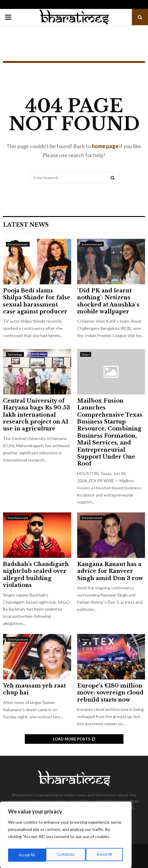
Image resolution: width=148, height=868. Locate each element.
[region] (66, 837)
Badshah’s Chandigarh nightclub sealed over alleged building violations (36, 575)
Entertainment (18, 244)
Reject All (66, 855)
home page (105, 146)
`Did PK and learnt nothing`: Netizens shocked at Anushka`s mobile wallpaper (108, 301)
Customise (27, 855)
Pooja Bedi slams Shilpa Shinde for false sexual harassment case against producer (37, 301)
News (86, 354)
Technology (15, 354)
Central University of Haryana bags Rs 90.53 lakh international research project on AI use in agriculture (36, 415)
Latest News (26, 225)
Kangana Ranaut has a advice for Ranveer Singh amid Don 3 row (110, 571)
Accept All (105, 855)
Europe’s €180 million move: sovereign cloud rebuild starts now (110, 693)
